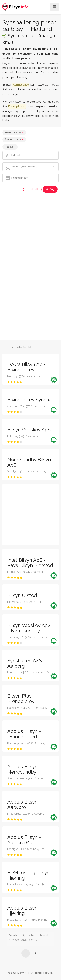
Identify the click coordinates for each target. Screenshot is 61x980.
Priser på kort (13, 132)
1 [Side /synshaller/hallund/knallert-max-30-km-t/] (26, 953)
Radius (9, 147)
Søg (50, 189)
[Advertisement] (30, 226)
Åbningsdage (13, 140)
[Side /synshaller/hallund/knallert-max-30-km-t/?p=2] (35, 953)
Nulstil (32, 189)
